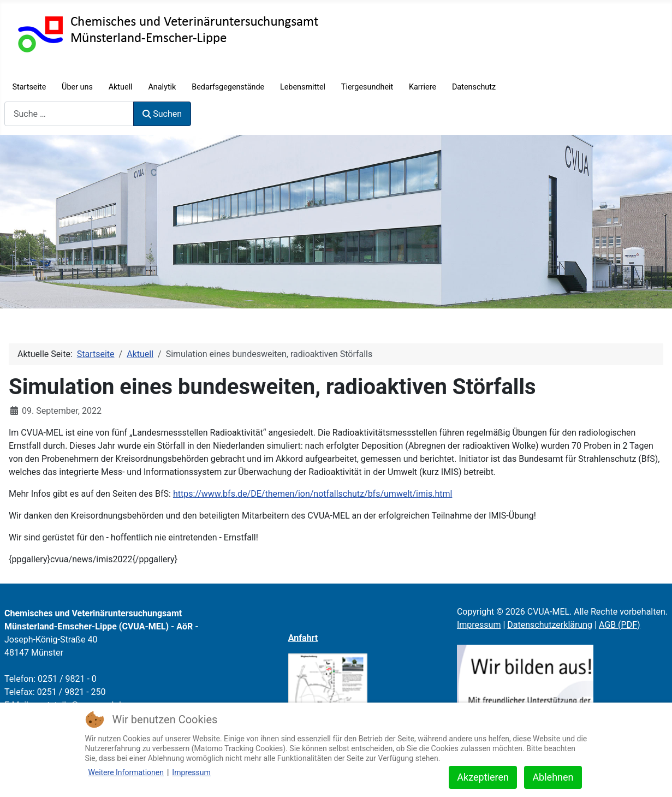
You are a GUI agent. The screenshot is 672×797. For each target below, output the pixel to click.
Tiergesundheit (367, 87)
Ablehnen (553, 777)
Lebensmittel (303, 87)
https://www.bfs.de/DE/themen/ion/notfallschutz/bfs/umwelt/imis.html (313, 494)
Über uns (77, 87)
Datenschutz (474, 87)
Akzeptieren (483, 777)
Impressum (479, 625)
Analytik (162, 87)
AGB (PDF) (620, 625)
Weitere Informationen (126, 772)
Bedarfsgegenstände (228, 87)
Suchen (162, 114)
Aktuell (121, 87)
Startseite (29, 87)
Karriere (423, 87)
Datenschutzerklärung (550, 625)
